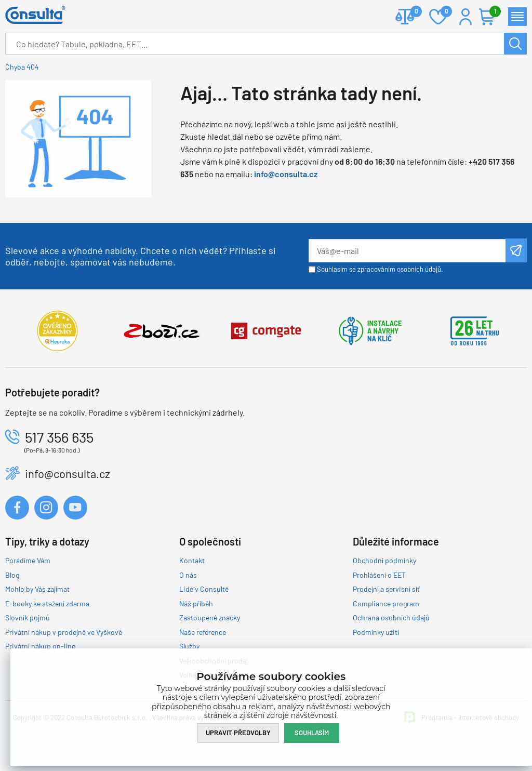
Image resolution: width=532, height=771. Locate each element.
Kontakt (192, 560)
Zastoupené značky (210, 617)
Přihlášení (465, 17)
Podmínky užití (376, 632)
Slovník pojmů (28, 617)
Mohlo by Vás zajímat (37, 589)
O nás (188, 575)
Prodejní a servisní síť (386, 589)
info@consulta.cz (286, 174)
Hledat (515, 44)
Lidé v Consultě (204, 589)
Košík (493, 12)
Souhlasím (312, 733)
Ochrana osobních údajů (391, 617)
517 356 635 (59, 437)
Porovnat (412, 12)
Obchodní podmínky (384, 560)
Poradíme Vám (28, 560)
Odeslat (516, 250)
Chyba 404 (22, 67)
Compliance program (386, 603)
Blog (12, 575)
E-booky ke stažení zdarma (47, 603)
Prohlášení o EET (379, 575)
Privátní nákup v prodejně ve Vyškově (64, 632)
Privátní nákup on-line (40, 646)
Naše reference (203, 632)
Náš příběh (196, 603)
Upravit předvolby (238, 733)
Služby (189, 646)
